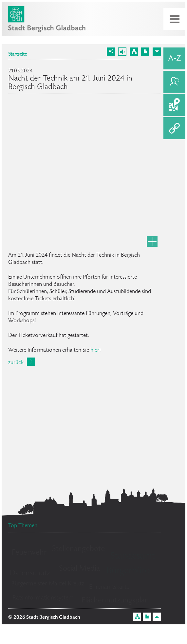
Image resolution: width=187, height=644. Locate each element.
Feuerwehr (29, 553)
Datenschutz (30, 573)
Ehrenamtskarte (109, 587)
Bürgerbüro (128, 571)
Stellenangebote (78, 549)
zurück (16, 363)
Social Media (79, 569)
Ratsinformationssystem (43, 598)
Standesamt (133, 557)
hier (95, 350)
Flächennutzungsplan (115, 601)
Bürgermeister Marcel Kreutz (48, 584)
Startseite (18, 55)
